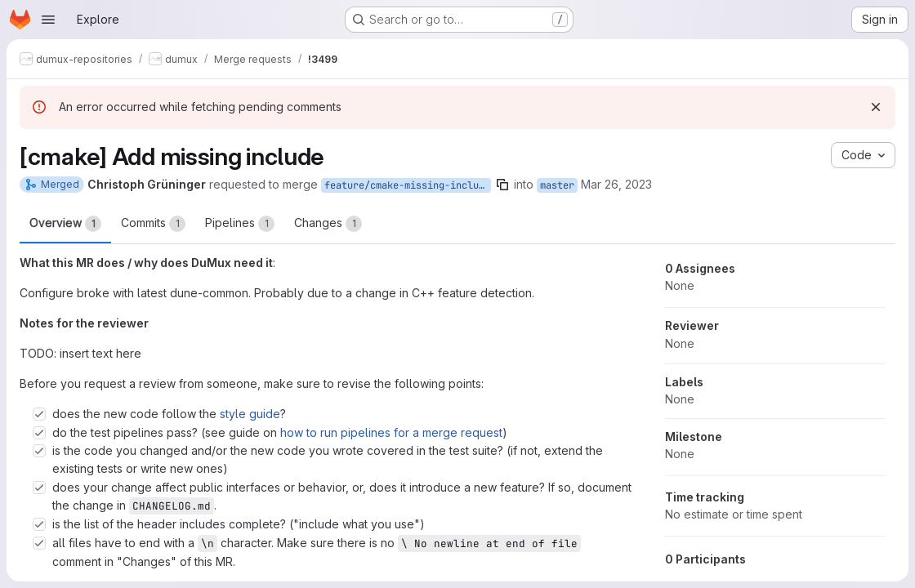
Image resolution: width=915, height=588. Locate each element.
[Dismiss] (876, 107)
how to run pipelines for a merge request (391, 432)
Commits (153, 224)
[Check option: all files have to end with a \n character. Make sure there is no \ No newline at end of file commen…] (39, 543)
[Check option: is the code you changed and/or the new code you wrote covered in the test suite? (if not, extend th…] (39, 451)
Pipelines (240, 224)
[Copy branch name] (502, 185)
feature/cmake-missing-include (407, 185)
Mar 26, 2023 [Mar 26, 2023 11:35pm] (616, 184)
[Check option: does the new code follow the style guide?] (39, 414)
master (557, 185)
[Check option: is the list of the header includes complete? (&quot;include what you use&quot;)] (39, 524)
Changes (328, 224)
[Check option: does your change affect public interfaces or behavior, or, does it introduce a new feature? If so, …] (39, 488)
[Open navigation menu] (48, 20)
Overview (65, 224)
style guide (250, 414)
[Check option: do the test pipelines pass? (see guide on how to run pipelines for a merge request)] (39, 433)
